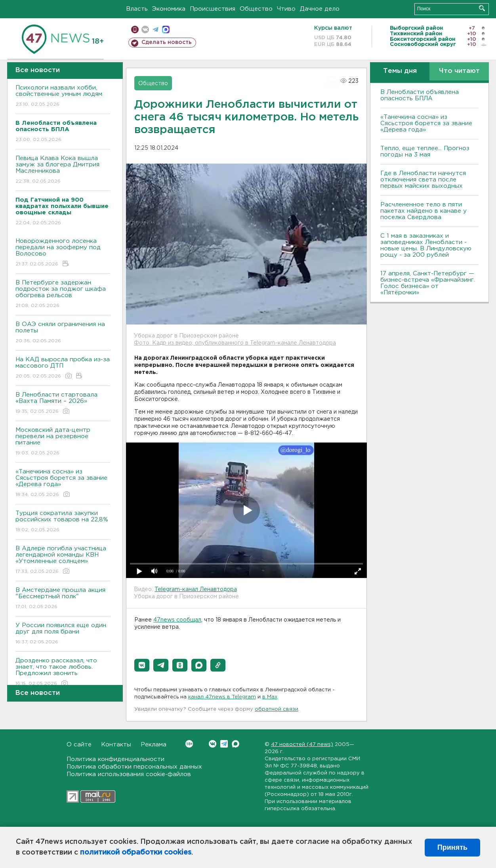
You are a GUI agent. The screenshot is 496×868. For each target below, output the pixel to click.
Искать (482, 8)
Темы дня (400, 71)
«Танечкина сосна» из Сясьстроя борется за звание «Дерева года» (63, 484)
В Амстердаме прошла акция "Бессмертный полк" (63, 599)
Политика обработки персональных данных (134, 767)
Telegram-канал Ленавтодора (196, 589)
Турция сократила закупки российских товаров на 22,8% (63, 522)
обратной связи (277, 709)
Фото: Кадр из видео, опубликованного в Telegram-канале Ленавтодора (235, 343)
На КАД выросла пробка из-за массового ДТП (63, 368)
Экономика (169, 9)
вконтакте (145, 30)
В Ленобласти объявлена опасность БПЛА (420, 95)
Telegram (224, 744)
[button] (142, 665)
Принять (452, 847)
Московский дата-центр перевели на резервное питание (63, 442)
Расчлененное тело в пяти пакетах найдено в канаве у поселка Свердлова (424, 211)
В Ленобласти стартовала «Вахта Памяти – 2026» (63, 403)
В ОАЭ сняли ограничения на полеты (63, 333)
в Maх (270, 697)
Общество (256, 9)
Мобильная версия (135, 30)
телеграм (155, 30)
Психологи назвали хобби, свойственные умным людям (63, 96)
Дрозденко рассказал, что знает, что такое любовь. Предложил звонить (63, 672)
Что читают (459, 71)
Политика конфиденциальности (115, 759)
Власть (137, 9)
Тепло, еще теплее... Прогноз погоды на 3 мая (425, 152)
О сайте (79, 745)
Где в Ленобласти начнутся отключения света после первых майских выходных (423, 180)
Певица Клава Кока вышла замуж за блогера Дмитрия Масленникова (63, 170)
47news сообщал (177, 620)
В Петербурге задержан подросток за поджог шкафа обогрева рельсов (63, 295)
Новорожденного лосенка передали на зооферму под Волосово (63, 253)
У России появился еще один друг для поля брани (63, 634)
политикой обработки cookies (136, 853)
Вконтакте (189, 744)
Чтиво (286, 9)
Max (236, 744)
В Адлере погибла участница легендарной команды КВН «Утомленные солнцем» (63, 560)
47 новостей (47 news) (302, 745)
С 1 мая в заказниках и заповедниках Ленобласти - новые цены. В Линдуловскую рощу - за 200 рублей (426, 245)
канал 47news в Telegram (222, 697)
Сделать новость (167, 42)
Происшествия (213, 9)
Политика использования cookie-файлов (129, 774)
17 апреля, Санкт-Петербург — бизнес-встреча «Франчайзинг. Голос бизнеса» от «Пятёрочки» (428, 283)
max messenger (166, 30)
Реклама (154, 745)
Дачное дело (320, 9)
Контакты (116, 745)
